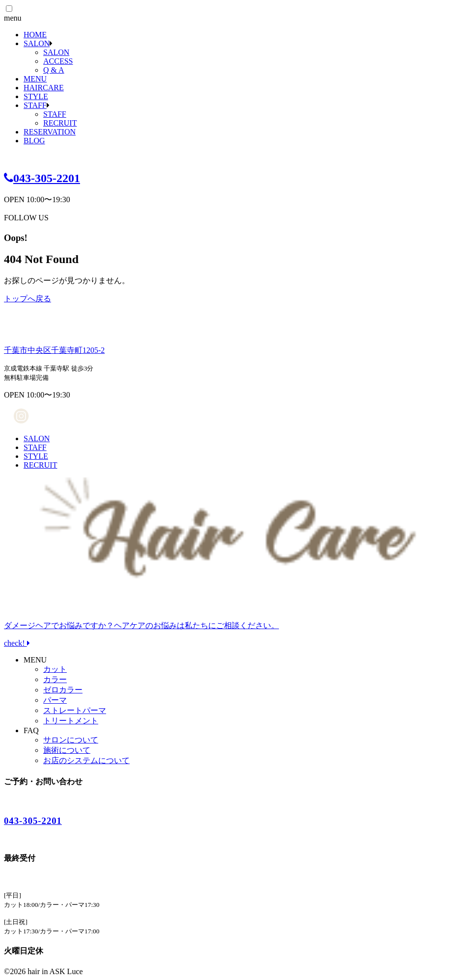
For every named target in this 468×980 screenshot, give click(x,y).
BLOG (34, 141)
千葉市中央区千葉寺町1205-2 (54, 350)
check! (234, 626)
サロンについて (71, 740)
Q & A (54, 70)
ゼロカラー (63, 690)
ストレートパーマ (75, 710)
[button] (9, 9)
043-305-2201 (42, 178)
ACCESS (58, 61)
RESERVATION (50, 132)
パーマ (55, 700)
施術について (67, 750)
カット (55, 669)
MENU (35, 79)
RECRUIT (60, 123)
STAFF (35, 105)
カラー (55, 679)
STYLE (36, 96)
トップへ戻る (28, 299)
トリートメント (71, 721)
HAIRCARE (44, 88)
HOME (35, 35)
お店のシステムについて (86, 760)
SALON (37, 43)
